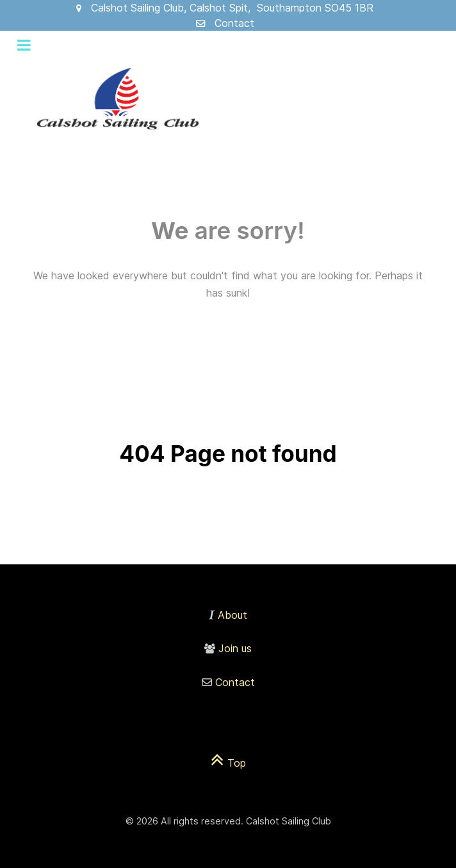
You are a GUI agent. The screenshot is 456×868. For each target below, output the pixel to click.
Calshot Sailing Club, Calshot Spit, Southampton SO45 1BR (232, 8)
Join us (235, 648)
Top (228, 763)
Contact (234, 23)
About (232, 615)
